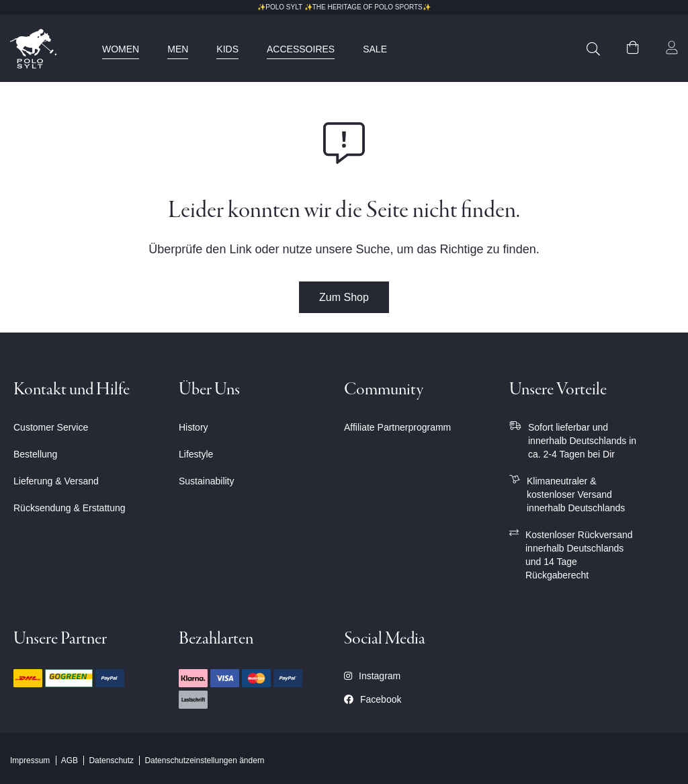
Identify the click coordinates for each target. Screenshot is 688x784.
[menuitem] (121, 49)
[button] (672, 49)
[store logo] (33, 49)
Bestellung (35, 454)
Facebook (373, 699)
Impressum (30, 760)
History (193, 427)
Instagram (372, 676)
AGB (70, 760)
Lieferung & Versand (56, 481)
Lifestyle (196, 454)
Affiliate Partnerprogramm (397, 427)
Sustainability (207, 481)
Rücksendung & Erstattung (70, 508)
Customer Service (51, 427)
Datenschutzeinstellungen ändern (204, 760)
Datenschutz (111, 760)
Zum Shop (344, 297)
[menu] (259, 49)
